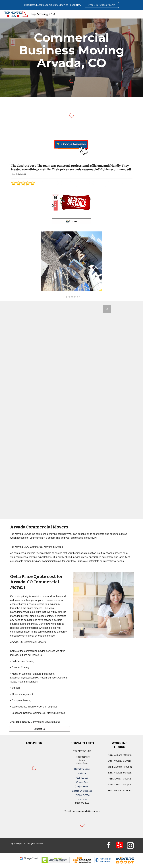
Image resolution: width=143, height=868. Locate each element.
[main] (71, 50)
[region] (71, 5)
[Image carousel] (71, 265)
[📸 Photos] (71, 221)
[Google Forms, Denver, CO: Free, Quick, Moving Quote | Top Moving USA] (71, 410)
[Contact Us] (39, 729)
